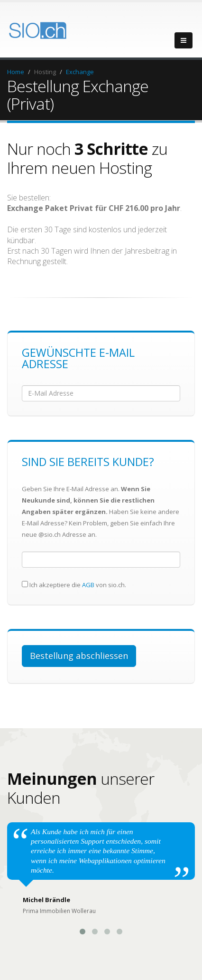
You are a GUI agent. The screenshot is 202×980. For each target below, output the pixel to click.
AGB (88, 585)
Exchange (80, 72)
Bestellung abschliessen (79, 656)
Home (16, 72)
